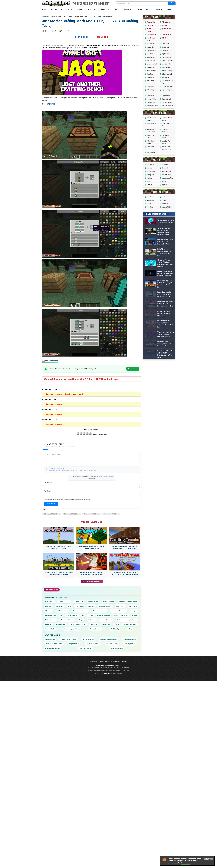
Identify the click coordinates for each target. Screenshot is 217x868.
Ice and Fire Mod (152, 64)
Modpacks (159, 10)
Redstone (94, 624)
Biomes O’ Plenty (167, 71)
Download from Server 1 (55, 394)
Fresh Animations (167, 197)
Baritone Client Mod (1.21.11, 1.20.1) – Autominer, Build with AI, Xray (165, 370)
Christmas (49, 611)
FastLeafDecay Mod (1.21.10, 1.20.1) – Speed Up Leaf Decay (92, 547)
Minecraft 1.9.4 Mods (111, 514)
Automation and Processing (128, 602)
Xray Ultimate (151, 197)
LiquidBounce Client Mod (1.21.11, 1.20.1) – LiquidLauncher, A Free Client (165, 414)
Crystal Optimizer (167, 102)
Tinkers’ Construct (167, 61)
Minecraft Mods (56, 17)
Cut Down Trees (63, 611)
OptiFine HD (166, 25)
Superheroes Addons (93, 644)
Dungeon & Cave (50, 615)
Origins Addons (74, 644)
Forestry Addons (130, 644)
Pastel (164, 181)
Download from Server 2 (74, 394)
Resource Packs (104, 10)
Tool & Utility (115, 629)
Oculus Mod (165, 47)
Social (117, 624)
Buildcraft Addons (112, 644)
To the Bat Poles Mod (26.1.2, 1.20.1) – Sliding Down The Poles (59, 547)
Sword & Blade (50, 629)
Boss (69, 606)
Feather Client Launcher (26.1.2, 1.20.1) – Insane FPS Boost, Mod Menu (165, 297)
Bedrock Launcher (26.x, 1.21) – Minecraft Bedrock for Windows (165, 253)
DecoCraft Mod (151, 71)
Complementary (167, 175)
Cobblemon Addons (130, 639)
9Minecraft (107, 674)
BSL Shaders (151, 165)
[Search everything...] (142, 3)
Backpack (48, 606)
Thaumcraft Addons (117, 648)
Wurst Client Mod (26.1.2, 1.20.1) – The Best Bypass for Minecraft (166, 385)
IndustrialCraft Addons (53, 648)
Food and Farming (72, 615)
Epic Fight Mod (166, 57)
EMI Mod (165, 38)
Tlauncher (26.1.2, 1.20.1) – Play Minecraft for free (166, 224)
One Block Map (151, 124)
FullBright (165, 200)
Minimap (135, 615)
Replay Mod (150, 77)
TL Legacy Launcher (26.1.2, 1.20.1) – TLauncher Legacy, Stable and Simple (164, 238)
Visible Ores (165, 204)
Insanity (149, 181)
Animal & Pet (79, 602)
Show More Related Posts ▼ (92, 582)
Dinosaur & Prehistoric (119, 611)
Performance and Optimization (127, 620)
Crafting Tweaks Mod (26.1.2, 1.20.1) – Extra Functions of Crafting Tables (125, 547)
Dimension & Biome (100, 611)
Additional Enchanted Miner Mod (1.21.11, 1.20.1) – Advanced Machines (125, 573)
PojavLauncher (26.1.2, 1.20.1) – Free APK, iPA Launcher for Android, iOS (165, 311)
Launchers (91, 10)
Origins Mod (150, 67)
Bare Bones (150, 207)
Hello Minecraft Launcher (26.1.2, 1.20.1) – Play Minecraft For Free (165, 268)
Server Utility (106, 624)
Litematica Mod (166, 64)
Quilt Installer (166, 29)
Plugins (139, 10)
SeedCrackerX (151, 96)
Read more (186, 863)
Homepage (46, 17)
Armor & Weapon (108, 602)
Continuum (150, 178)
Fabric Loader (166, 22)
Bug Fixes (91, 606)
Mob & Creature (50, 620)
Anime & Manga (93, 602)
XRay (130, 629)
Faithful (149, 204)
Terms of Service (104, 661)
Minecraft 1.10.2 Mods (52, 514)
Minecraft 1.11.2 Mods (72, 514)
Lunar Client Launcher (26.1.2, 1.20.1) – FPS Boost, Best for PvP (164, 326)
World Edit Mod (166, 67)
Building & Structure (105, 606)
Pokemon (48, 624)
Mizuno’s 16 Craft (167, 207)
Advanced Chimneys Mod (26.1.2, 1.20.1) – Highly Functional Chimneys (59, 573)
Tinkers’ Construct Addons (54, 644)
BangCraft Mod (166, 99)
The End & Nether (95, 629)
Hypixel (91, 615)
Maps (117, 10)
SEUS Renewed (166, 171)
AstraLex (149, 185)
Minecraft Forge (152, 22)
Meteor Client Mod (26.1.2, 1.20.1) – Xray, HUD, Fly (164, 355)
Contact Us (94, 661)
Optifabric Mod (151, 61)
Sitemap (124, 661)
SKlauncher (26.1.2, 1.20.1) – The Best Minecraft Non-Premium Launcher (165, 282)
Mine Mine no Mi (152, 81)
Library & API (49, 602)
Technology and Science (72, 629)
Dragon (134, 611)
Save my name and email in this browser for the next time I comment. (68, 500)
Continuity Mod (151, 102)
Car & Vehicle (133, 606)
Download (102, 37)
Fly (61, 615)
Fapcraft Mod (166, 96)
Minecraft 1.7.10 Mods (92, 514)
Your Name (48, 483)
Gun (83, 615)
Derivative (165, 165)
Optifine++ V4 (151, 153)
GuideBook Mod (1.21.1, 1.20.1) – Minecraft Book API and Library (92, 573)
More (169, 10)
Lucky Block (165, 44)
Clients (80, 10)
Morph (81, 620)
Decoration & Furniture (80, 611)
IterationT (150, 168)
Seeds (149, 10)
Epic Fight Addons (88, 639)
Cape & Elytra (120, 606)
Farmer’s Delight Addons (69, 639)
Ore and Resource (106, 620)
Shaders (69, 10)
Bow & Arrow (80, 606)
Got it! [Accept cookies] (208, 859)
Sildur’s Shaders (151, 171)
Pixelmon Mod (151, 35)
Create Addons (50, 639)
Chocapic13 (150, 175)
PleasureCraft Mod (167, 106)
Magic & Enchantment (121, 615)
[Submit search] (172, 3)
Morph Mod (165, 77)
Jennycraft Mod (151, 99)
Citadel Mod (150, 87)
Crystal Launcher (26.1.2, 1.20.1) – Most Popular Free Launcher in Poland (165, 341)
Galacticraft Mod (167, 74)
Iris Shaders (150, 44)
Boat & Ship (60, 606)
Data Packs (127, 10)
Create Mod (165, 50)
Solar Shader (150, 147)
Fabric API (150, 25)
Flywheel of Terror (152, 106)
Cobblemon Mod (167, 35)
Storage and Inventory (130, 624)
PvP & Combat (61, 624)
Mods (44, 10)
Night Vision (150, 200)
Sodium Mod (150, 47)
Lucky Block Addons (85, 648)
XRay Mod (150, 54)
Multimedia (92, 620)
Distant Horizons (152, 57)
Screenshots (83, 37)
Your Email (48, 491)
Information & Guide (104, 615)
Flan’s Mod (150, 74)
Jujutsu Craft (166, 54)
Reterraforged (151, 90)
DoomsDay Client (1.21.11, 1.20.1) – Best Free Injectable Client (165, 399)
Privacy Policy (102, 477)
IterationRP (165, 168)
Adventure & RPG (64, 602)
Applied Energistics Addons (109, 639)
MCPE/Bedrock (56, 10)
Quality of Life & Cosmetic (78, 624)
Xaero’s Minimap (151, 50)
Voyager (164, 185)
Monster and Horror (67, 620)
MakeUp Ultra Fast (167, 178)
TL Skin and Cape (167, 87)
